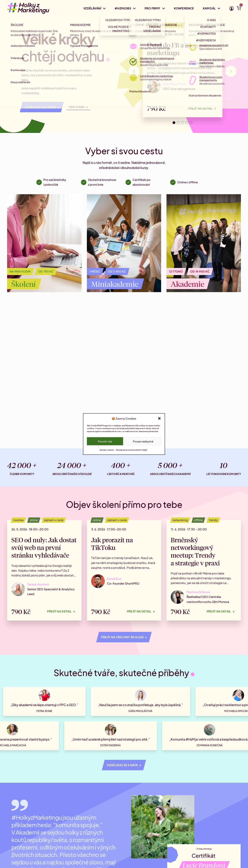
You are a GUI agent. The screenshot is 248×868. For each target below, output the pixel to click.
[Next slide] (231, 71)
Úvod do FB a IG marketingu (169, 49)
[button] (159, 418)
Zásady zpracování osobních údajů (131, 450)
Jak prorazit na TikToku (112, 544)
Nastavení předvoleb (149, 431)
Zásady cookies (107, 450)
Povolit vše (105, 441)
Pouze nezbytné (143, 441)
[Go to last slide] (134, 71)
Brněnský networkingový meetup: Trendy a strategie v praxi (195, 551)
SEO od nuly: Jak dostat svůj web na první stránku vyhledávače (44, 547)
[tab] (174, 123)
